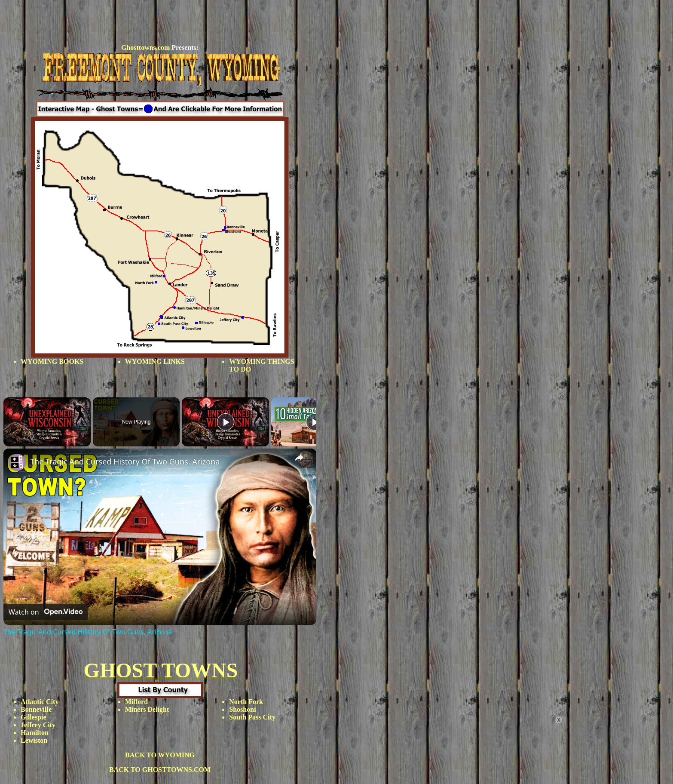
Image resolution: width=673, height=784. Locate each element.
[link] (17, 462)
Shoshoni (242, 709)
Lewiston (34, 740)
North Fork (246, 702)
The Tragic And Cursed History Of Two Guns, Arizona (125, 461)
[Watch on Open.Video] (46, 612)
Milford (136, 702)
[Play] (226, 422)
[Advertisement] (160, 23)
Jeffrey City (38, 725)
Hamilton (35, 733)
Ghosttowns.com (145, 48)
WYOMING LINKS (155, 361)
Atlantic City (40, 702)
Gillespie (34, 717)
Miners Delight (147, 709)
